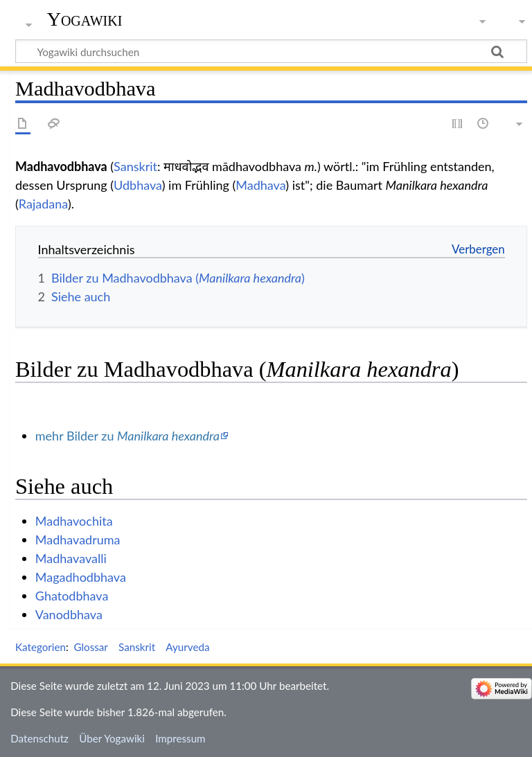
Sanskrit (135, 166)
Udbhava (138, 185)
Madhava (260, 185)
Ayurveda (187, 647)
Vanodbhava (69, 614)
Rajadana (43, 204)
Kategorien (41, 647)
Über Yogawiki (112, 738)
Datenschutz (39, 738)
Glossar (90, 647)
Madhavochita (74, 521)
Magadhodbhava (81, 577)
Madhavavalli (71, 558)
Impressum (180, 738)
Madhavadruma (78, 540)
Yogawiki (85, 19)
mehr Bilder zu (127, 436)
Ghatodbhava (72, 596)
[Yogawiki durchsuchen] (271, 51)
